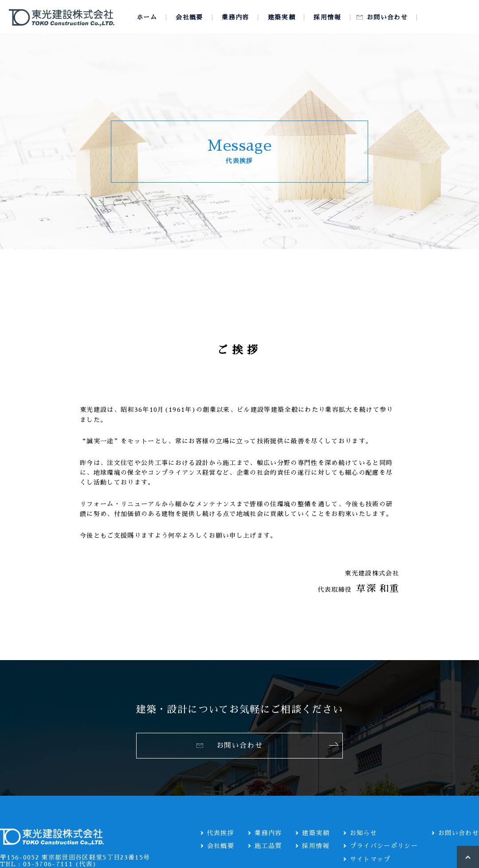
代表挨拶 (221, 833)
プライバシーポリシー (384, 846)
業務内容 (268, 833)
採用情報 (316, 846)
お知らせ (363, 833)
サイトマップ (370, 859)
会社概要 (221, 846)
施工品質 (268, 846)
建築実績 (316, 833)
